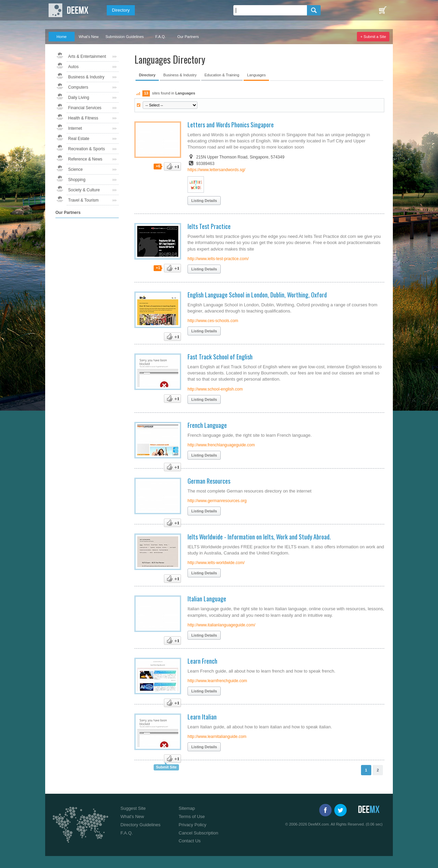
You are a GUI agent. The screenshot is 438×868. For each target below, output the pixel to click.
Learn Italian (202, 717)
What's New (89, 37)
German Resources (209, 481)
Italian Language (207, 599)
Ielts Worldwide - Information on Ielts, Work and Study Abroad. (259, 537)
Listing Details (204, 201)
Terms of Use (192, 816)
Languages (256, 75)
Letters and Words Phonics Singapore (231, 125)
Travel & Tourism (83, 200)
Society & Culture (84, 190)
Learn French (202, 661)
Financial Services (85, 108)
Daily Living (79, 98)
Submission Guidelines (125, 37)
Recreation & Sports (86, 149)
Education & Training (222, 75)
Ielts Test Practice (209, 226)
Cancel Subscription (198, 833)
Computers (78, 87)
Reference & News (85, 159)
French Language (207, 425)
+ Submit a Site (373, 37)
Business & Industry (86, 77)
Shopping (77, 180)
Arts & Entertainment (87, 56)
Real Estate (79, 139)
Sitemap (187, 808)
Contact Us (190, 841)
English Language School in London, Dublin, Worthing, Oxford (257, 295)
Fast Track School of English (220, 357)
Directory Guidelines (140, 825)
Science (75, 169)
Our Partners (188, 37)
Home (61, 37)
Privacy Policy (192, 825)
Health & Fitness (83, 118)
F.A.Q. (161, 37)
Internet (75, 128)
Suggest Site (133, 808)
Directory (121, 10)
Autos (73, 67)
